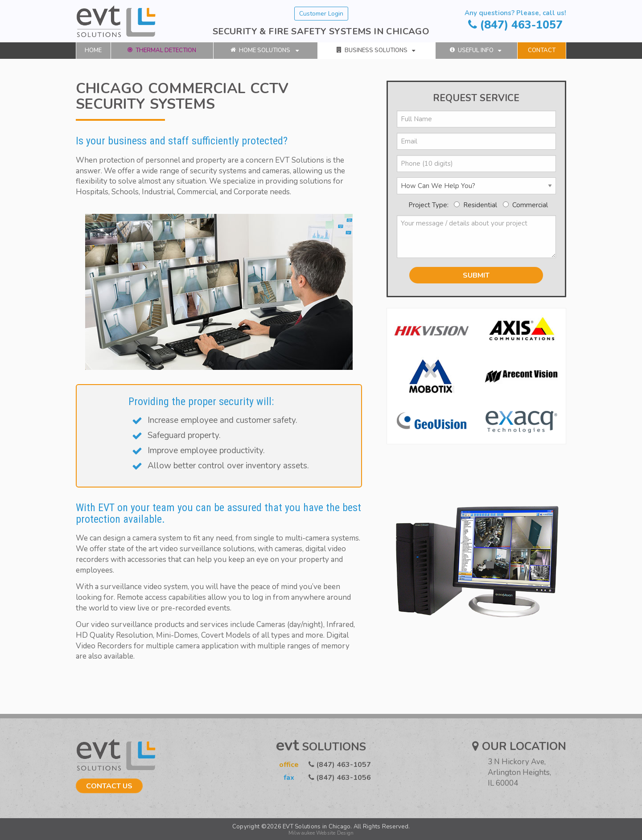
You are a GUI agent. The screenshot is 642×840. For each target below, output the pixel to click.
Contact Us (109, 786)
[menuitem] (93, 51)
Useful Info (475, 50)
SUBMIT (476, 275)
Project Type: (429, 205)
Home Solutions (265, 50)
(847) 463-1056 (321, 778)
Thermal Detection (162, 50)
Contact (542, 50)
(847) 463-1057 (515, 20)
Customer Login (321, 14)
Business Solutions (376, 50)
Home (93, 50)
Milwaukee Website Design (321, 833)
